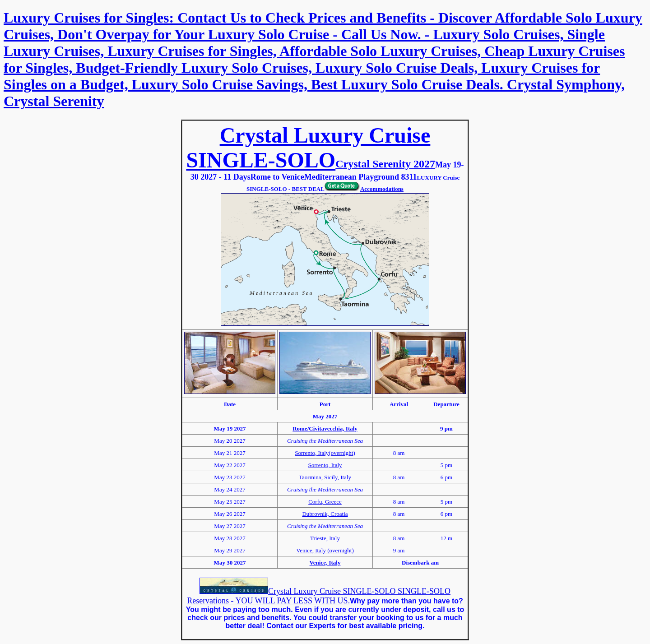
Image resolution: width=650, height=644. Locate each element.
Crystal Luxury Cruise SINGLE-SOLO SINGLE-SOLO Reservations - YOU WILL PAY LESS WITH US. (319, 596)
